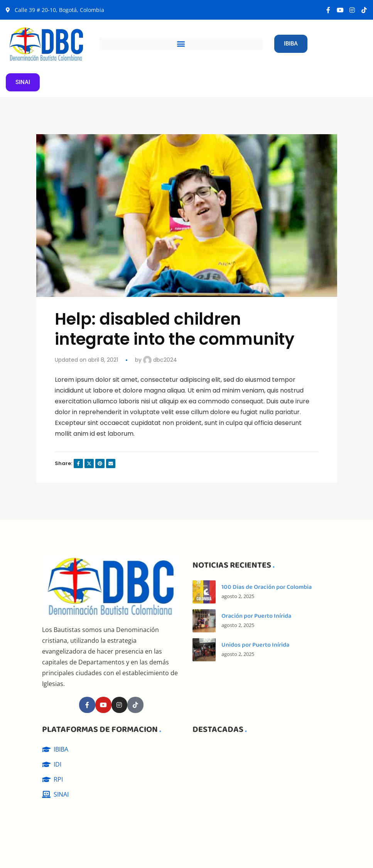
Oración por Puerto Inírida (256, 616)
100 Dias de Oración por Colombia (267, 587)
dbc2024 (160, 360)
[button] (181, 44)
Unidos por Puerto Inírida (255, 645)
